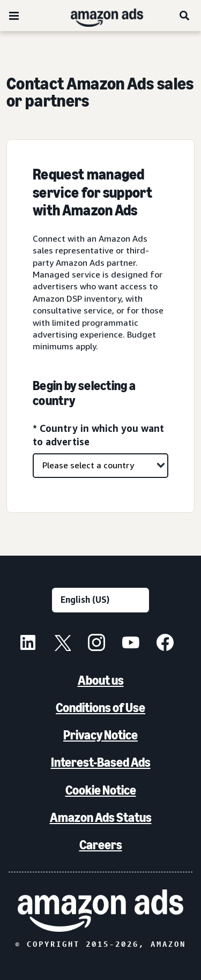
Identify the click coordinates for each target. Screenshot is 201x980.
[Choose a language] (100, 600)
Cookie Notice (101, 790)
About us (101, 680)
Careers (101, 845)
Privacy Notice (100, 735)
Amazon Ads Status (101, 817)
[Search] (185, 16)
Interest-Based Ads (101, 762)
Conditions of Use (100, 708)
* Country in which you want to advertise (98, 435)
